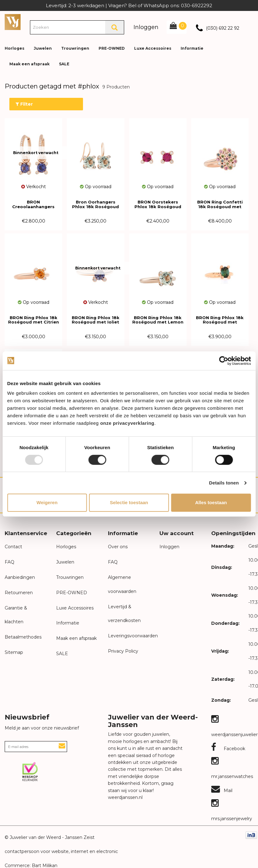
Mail (222, 790)
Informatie (192, 48)
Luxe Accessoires (153, 48)
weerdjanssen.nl (125, 797)
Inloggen (146, 27)
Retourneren (19, 593)
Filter (24, 104)
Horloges (15, 48)
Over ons (118, 547)
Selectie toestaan (129, 502)
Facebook (228, 749)
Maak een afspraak (29, 64)
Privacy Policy (123, 651)
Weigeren (47, 502)
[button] (248, 44)
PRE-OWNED (112, 48)
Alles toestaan (211, 502)
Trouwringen (75, 48)
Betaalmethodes (23, 637)
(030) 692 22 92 (223, 28)
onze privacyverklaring (127, 423)
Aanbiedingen (20, 577)
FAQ (10, 562)
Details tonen (224, 483)
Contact (13, 547)
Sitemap (14, 652)
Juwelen (43, 48)
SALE (64, 64)
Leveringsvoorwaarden (133, 636)
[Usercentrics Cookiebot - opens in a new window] (224, 361)
